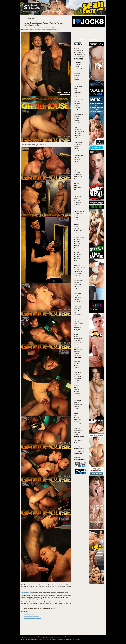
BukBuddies (77, 116)
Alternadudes (77, 75)
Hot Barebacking (78, 213)
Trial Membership (78, 338)
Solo (75, 304)
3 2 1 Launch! (77, 65)
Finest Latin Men (78, 177)
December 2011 (78, 424)
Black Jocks (77, 101)
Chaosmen (76, 121)
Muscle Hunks (77, 263)
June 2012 (76, 411)
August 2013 (77, 381)
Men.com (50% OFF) (79, 52)
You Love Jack (77, 356)
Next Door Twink (78, 276)
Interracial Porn (77, 220)
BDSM (75, 90)
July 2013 (76, 383)
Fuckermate (77, 192)
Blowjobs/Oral (77, 108)
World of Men (77, 351)
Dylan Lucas (77, 159)
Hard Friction (77, 205)
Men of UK (76, 257)
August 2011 (77, 433)
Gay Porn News (78, 196)
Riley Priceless (77, 293)
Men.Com (76, 261)
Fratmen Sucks (77, 188)
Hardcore (36, 28)
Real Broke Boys (78, 291)
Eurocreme (76, 168)
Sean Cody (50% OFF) (79, 55)
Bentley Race (77, 95)
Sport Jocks (77, 310)
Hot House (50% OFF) (79, 57)
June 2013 (76, 385)
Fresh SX (76, 190)
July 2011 (76, 435)
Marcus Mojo (77, 244)
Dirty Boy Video (77, 144)
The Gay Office (77, 330)
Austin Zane (77, 80)
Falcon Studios (77, 175)
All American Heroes (79, 71)
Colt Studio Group (78, 136)
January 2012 (77, 422)
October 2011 (77, 428)
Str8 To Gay (77, 321)
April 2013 (76, 389)
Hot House (76, 216)
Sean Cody (76, 300)
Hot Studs (76, 218)
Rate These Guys (78, 289)
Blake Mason (77, 103)
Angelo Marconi (38, 30)
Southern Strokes (78, 306)
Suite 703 (76, 326)
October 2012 (77, 402)
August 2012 (77, 407)
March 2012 (77, 417)
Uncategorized (77, 343)
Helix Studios (77, 209)
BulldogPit (76, 119)
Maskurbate (77, 248)
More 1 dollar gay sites (29, 614)
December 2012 (78, 398)
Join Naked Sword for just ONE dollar (40, 609)
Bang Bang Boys (78, 86)
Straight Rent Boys (78, 323)
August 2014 (77, 361)
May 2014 (76, 366)
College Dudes (77, 134)
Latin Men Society (78, 231)
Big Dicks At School (78, 99)
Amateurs (76, 78)
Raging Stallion (77, 285)
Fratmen (76, 185)
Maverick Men (77, 250)
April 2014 (76, 368)
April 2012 (76, 415)
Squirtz (75, 317)
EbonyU (76, 162)
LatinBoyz (76, 233)
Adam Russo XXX (78, 69)
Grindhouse (44, 30)
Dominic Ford (77, 151)
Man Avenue (77, 239)
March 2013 (77, 392)
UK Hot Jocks (77, 341)
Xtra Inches (76, 354)
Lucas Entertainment (79, 237)
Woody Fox (56, 30)
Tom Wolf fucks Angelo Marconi (31, 616)
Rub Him (76, 295)
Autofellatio (76, 82)
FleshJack (76, 179)
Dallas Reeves (77, 140)
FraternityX (76, 183)
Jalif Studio (76, 224)
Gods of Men (77, 200)
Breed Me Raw (77, 112)
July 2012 (76, 409)
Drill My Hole (77, 157)
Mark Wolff (76, 246)
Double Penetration (78, 155)
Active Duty (76, 67)
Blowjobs (76, 106)
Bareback (76, 88)
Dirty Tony (76, 147)
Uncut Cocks (77, 345)
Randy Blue (77, 287)
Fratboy (76, 181)
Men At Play (77, 252)
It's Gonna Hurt (77, 222)
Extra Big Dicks (77, 172)
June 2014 (76, 364)
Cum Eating (77, 138)
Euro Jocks (76, 166)
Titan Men (76, 336)
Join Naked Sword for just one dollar (34, 145)
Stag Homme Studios (79, 319)
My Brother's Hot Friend (79, 267)
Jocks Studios (77, 229)
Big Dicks (76, 97)
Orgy (75, 278)
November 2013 (78, 379)
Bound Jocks (77, 110)
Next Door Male (77, 274)
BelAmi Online (77, 93)
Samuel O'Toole (78, 298)
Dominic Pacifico (78, 153)
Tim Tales (76, 334)
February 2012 (77, 420)
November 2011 (78, 426)
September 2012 (78, 405)
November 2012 (78, 400)
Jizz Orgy (76, 226)
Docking (76, 149)
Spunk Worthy (77, 315)
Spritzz (75, 313)
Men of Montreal (78, 254)
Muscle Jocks (77, 265)
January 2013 (77, 396)
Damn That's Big (78, 142)
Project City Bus (78, 282)
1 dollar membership (30, 30)
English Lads (77, 164)
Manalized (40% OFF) (79, 48)
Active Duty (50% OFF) (79, 50)
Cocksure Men (77, 125)
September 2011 (78, 430)
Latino (75, 235)
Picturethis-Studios (78, 280)
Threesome (76, 332)
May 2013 (76, 387)
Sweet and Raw (78, 328)
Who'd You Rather (78, 349)
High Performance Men (79, 211)
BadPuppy (76, 84)
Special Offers (77, 308)
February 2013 (77, 394)
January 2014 (77, 374)
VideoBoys (76, 347)
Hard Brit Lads (77, 203)
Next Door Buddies (78, 272)
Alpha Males (77, 73)
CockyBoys (76, 127)
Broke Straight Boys (79, 114)
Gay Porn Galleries (78, 194)
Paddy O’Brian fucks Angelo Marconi (32, 618)
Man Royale (77, 241)
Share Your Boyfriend (79, 302)
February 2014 (77, 372)
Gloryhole (76, 198)
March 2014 (77, 370)
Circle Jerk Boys (78, 123)
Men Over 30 (77, 259)
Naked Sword (42, 28)
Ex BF (75, 170)
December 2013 (78, 376)
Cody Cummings (78, 129)
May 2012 (76, 413)
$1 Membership (31, 28)
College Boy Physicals (79, 131)
